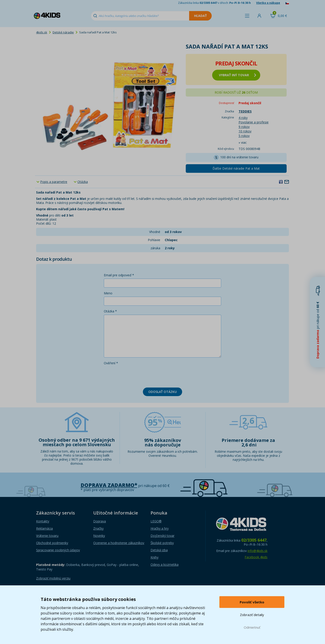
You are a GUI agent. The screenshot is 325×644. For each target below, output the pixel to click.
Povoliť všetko (252, 602)
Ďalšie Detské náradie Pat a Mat (236, 168)
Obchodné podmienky (52, 543)
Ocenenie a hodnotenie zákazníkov (119, 543)
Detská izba (159, 550)
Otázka (83, 182)
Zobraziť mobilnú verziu (53, 578)
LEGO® (156, 521)
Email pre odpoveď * (119, 275)
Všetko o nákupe (268, 3)
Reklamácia (44, 528)
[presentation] (138, 375)
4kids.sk (42, 32)
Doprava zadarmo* (109, 485)
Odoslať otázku (162, 392)
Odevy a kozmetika (165, 564)
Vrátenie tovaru (47, 536)
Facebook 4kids (256, 557)
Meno (108, 293)
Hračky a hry (160, 528)
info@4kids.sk (258, 551)
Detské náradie (63, 32)
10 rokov (245, 131)
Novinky (99, 536)
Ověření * (111, 363)
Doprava (100, 521)
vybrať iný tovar (238, 75)
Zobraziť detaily (252, 615)
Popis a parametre (54, 182)
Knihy (154, 557)
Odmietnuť (252, 627)
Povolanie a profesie (254, 122)
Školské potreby (162, 543)
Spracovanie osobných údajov (58, 550)
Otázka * (110, 311)
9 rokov (244, 127)
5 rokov (244, 136)
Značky (98, 528)
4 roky (243, 118)
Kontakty (43, 521)
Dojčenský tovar (162, 536)
